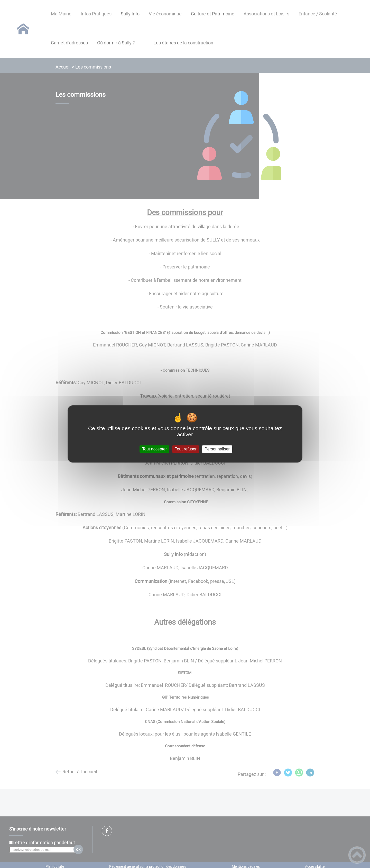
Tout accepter (154, 449)
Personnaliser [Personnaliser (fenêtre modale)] (217, 449)
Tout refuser (186, 449)
